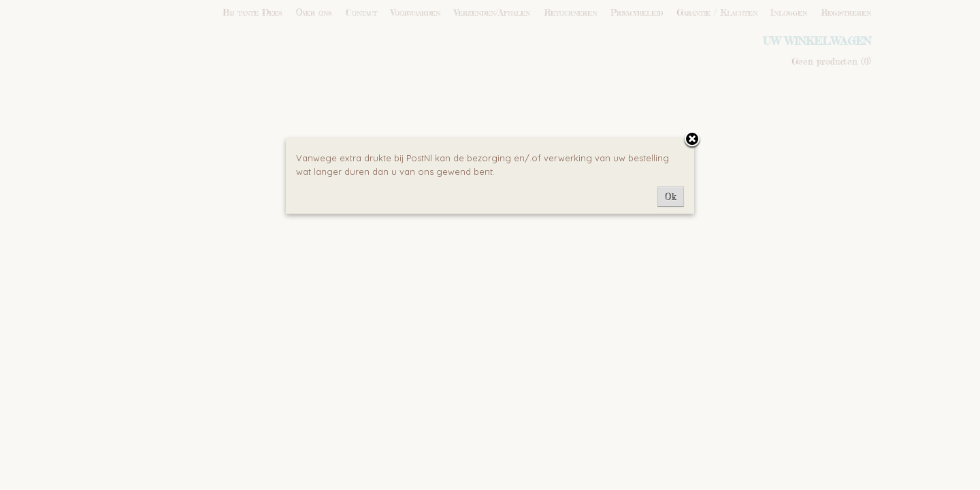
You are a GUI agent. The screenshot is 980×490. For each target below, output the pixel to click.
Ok (671, 197)
